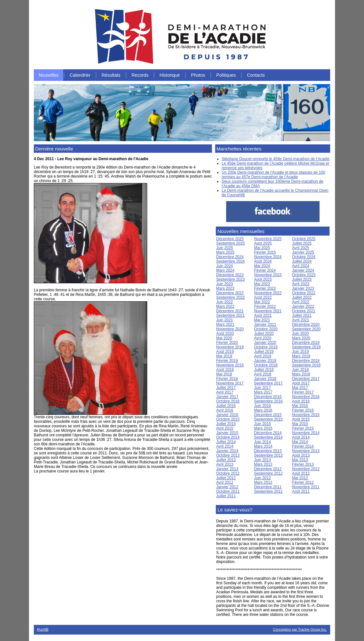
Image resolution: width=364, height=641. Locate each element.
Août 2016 (301, 401)
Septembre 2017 (268, 383)
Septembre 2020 (307, 329)
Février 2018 (227, 379)
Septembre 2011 (268, 491)
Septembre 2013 (268, 455)
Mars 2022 (225, 306)
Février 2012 (303, 482)
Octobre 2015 (228, 419)
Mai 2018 (224, 374)
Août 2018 (225, 370)
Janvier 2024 (303, 270)
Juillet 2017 (226, 388)
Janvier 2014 (227, 451)
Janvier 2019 (265, 361)
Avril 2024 (301, 266)
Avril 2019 (263, 356)
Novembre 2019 (230, 347)
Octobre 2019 (266, 347)
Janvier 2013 (227, 469)
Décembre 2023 (230, 275)
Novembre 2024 (268, 257)
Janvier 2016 (227, 415)
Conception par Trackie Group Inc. (300, 629)
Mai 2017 (300, 388)
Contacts (256, 75)
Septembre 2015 (268, 419)
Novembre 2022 (268, 293)
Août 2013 (301, 455)
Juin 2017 (263, 388)
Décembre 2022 (230, 293)
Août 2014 (301, 437)
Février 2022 (265, 306)
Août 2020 (225, 334)
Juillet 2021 (302, 316)
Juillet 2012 (226, 478)
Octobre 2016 (228, 401)
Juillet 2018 (264, 370)
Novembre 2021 (268, 311)
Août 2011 (301, 491)
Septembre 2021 (230, 316)
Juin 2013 (263, 460)
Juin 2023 (225, 284)
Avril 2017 (225, 392)
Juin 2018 (301, 370)
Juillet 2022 (302, 297)
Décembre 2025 (230, 239)
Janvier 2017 (227, 397)
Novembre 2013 (306, 451)
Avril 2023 (301, 284)
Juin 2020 (301, 334)
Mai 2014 (300, 442)
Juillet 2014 (226, 442)
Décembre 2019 (306, 343)
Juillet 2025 (302, 243)
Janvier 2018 (265, 379)
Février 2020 (227, 343)
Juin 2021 (225, 320)
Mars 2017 (263, 392)
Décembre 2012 (268, 469)
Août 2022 (263, 297)
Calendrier (80, 75)
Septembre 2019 (307, 347)
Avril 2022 (301, 302)
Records (140, 75)
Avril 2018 (263, 374)
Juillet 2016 (226, 406)
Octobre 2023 (304, 275)
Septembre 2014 (268, 437)
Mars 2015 (263, 428)
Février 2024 (265, 270)
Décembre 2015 (268, 415)
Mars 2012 (263, 482)
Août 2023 (263, 279)
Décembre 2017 (306, 379)
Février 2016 (303, 410)
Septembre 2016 (268, 401)
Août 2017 (301, 383)
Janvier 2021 (265, 325)
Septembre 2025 (230, 243)
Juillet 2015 (226, 424)
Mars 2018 (301, 374)
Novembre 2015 (306, 415)
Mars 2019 (301, 356)
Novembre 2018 (230, 365)
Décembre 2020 (306, 325)
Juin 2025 (225, 248)
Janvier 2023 (303, 288)
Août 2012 (301, 473)
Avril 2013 (225, 464)
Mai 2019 (224, 356)
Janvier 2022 (303, 306)
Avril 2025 (301, 248)
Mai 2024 (262, 266)
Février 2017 (303, 392)
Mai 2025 (262, 248)
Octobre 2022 (304, 293)
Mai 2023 (262, 284)
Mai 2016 (300, 406)
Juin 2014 (263, 442)
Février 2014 (303, 446)
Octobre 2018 (266, 365)
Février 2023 (265, 288)
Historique (170, 75)
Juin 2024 (225, 266)
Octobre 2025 (304, 239)
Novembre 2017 (230, 383)
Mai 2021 (262, 320)
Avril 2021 (301, 320)
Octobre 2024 (304, 257)
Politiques (226, 75)
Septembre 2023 (230, 279)
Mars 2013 (263, 464)
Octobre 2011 (228, 491)
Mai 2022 (262, 302)
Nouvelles (48, 75)
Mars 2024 (225, 270)
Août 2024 (263, 261)
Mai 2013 (300, 460)
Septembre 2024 (230, 261)
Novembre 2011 (306, 487)
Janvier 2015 (227, 433)
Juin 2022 (225, 302)
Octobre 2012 (228, 473)
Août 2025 (263, 243)
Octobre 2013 (228, 455)
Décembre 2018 (306, 361)
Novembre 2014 (306, 433)
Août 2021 (263, 316)
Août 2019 (225, 352)
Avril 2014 (225, 446)
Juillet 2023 (302, 279)
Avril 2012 (225, 482)
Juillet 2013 (226, 460)
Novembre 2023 (268, 275)
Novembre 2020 (230, 329)
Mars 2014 (263, 446)
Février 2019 (227, 361)
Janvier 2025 (303, 252)
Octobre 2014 (228, 437)
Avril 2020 (263, 338)
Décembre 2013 (268, 451)
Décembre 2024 (230, 257)
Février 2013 (303, 464)
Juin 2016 (263, 406)
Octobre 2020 (266, 329)
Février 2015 (303, 428)
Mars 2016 (263, 410)
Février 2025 (265, 252)
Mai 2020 (224, 338)
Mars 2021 (225, 325)
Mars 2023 (225, 288)
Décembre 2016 (268, 397)
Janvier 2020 (265, 343)
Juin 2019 (301, 352)
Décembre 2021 (230, 311)
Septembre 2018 (307, 365)
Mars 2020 (301, 338)
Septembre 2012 (268, 473)
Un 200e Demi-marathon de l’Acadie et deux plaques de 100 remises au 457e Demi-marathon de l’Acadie (273, 175)
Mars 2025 (225, 252)
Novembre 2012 (306, 469)
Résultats (111, 75)
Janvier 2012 (227, 487)
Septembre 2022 (230, 297)
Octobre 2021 (304, 311)
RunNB (43, 629)
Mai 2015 (300, 424)
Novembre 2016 (306, 397)
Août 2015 (301, 419)
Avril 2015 (225, 428)
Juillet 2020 (264, 334)
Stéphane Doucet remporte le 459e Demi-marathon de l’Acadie (276, 159)
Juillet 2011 (226, 496)
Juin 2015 (263, 424)
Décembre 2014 (268, 433)
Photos (198, 75)
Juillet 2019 (264, 352)
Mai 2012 (300, 478)
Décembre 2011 (268, 487)
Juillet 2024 (302, 261)
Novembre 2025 (268, 239)
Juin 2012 (263, 478)
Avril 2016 (225, 410)
